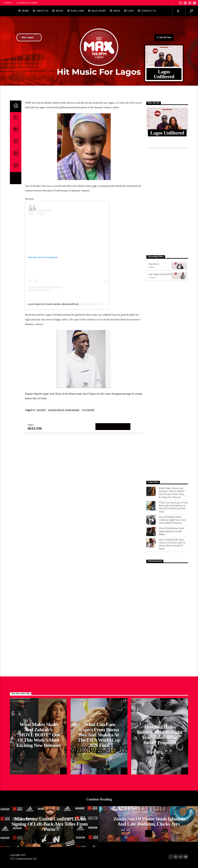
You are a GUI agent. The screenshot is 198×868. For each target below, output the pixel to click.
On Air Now (164, 38)
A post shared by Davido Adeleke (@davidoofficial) (53, 304)
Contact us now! (27, 3)
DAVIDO (41, 410)
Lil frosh (57, 315)
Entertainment (20, 701)
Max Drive (154, 264)
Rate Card (77, 11)
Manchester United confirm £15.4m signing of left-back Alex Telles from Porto (50, 824)
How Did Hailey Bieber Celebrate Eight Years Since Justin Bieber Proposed (172, 520)
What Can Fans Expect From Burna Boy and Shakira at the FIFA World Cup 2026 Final (173, 507)
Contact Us (149, 11)
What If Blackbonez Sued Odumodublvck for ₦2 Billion (171, 531)
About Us (42, 11)
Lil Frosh (88, 410)
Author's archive (113, 427)
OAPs (131, 11)
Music (60, 11)
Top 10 (7, 3)
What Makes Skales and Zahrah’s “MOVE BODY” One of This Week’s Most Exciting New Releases (172, 493)
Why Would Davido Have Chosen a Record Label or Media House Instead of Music (172, 544)
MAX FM (35, 429)
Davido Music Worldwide (64, 410)
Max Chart (99, 11)
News (117, 11)
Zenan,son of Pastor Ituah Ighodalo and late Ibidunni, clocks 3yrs (149, 821)
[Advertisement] (167, 201)
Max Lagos (29, 37)
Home (25, 11)
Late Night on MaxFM (160, 274)
